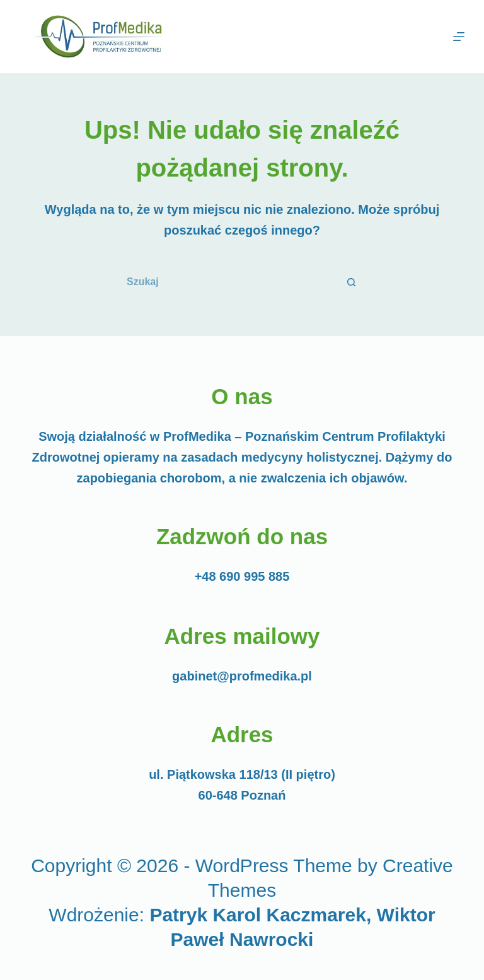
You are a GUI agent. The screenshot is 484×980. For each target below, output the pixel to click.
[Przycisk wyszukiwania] (352, 282)
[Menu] (459, 37)
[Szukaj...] (226, 282)
